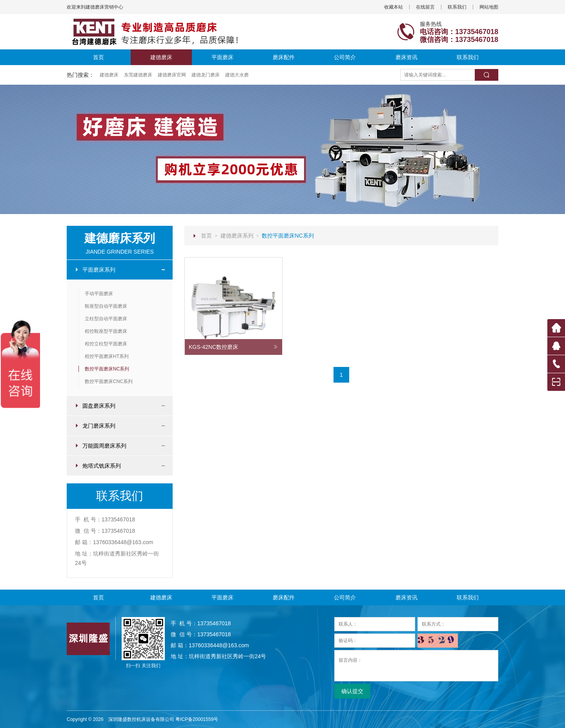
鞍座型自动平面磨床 (106, 306)
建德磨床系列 (237, 236)
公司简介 (345, 57)
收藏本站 (394, 7)
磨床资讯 (406, 57)
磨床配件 (284, 57)
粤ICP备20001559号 (197, 719)
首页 (98, 57)
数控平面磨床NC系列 (107, 369)
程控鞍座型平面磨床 (106, 331)
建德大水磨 (237, 75)
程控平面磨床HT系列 (107, 356)
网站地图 (489, 7)
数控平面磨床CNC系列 (109, 381)
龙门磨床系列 (120, 426)
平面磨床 (222, 57)
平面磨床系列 (120, 270)
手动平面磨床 (99, 294)
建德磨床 (161, 57)
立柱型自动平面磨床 (106, 319)
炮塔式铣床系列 (120, 466)
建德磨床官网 (172, 75)
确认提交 (352, 691)
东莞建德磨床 (138, 75)
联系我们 (457, 7)
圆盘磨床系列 (120, 406)
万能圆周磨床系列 (120, 446)
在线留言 (425, 7)
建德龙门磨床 (206, 75)
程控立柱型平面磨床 (106, 344)
